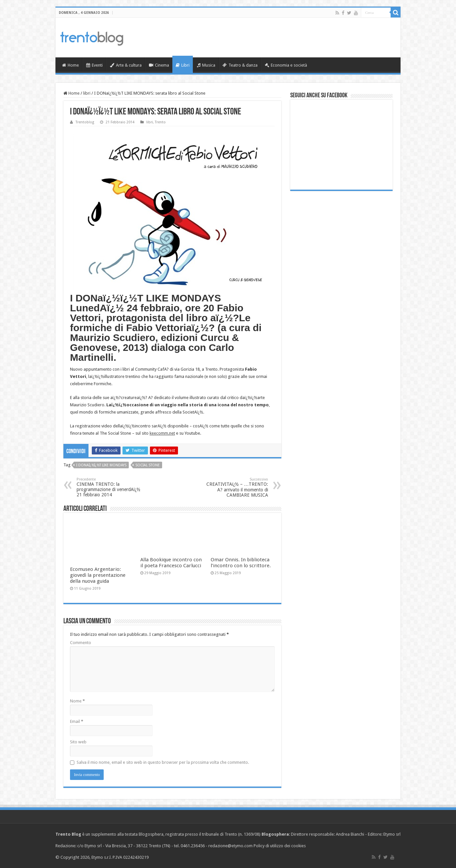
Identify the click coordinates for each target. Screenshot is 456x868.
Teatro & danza (240, 65)
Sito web (78, 742)
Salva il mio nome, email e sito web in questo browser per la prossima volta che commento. (163, 762)
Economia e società (286, 65)
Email (77, 721)
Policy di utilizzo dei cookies (280, 846)
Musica (206, 65)
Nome (77, 701)
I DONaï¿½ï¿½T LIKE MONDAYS (101, 465)
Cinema (159, 65)
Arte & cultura (126, 65)
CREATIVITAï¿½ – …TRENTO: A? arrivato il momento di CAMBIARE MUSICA (234, 487)
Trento (160, 122)
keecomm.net (162, 433)
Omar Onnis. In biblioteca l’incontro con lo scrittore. (241, 563)
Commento (81, 643)
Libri (183, 65)
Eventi (94, 65)
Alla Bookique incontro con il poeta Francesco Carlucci (171, 563)
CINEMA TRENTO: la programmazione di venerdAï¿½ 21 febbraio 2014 (110, 487)
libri (87, 93)
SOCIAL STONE (148, 465)
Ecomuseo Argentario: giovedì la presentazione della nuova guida (98, 575)
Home (70, 65)
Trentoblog (85, 122)
